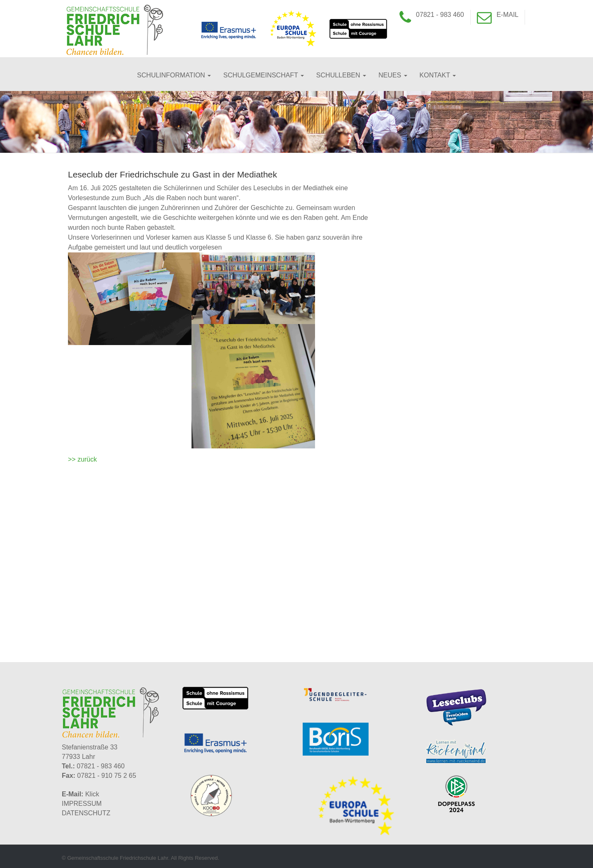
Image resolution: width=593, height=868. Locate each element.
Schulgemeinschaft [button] (264, 75)
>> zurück (82, 459)
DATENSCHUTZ (86, 813)
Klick (92, 794)
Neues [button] (393, 75)
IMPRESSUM (82, 804)
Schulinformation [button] (174, 75)
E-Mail (508, 15)
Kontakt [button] (438, 75)
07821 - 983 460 (440, 15)
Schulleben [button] (341, 75)
